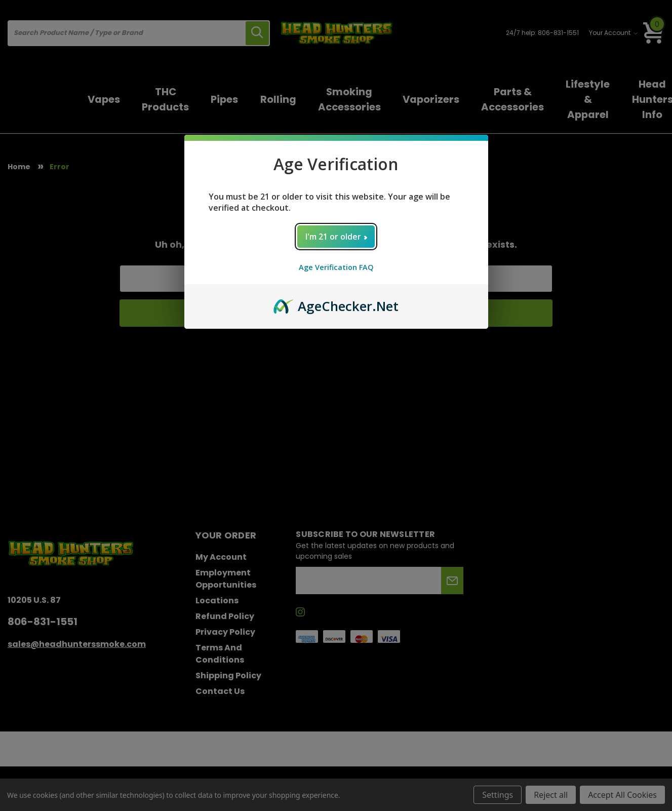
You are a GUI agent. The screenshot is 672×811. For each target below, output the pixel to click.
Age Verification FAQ (336, 267)
